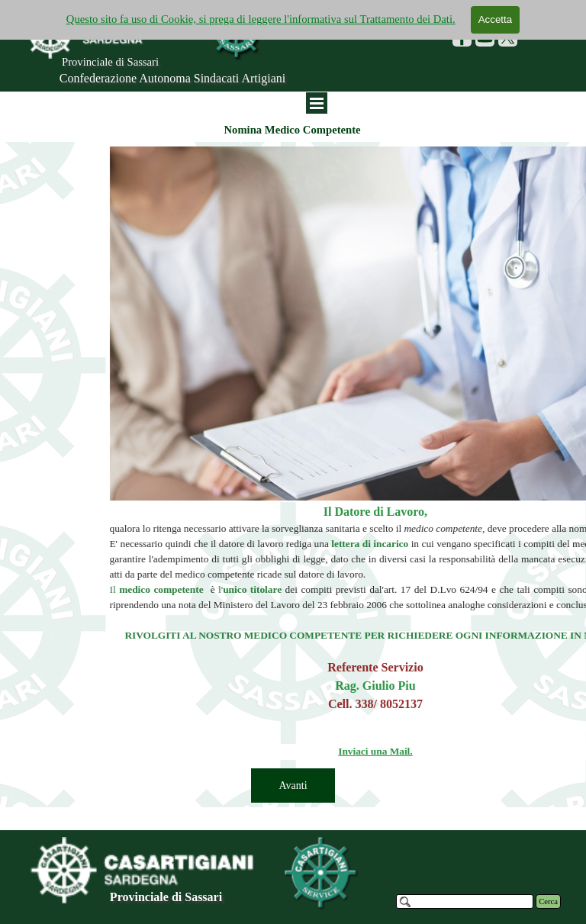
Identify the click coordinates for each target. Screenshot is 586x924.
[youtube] (485, 37)
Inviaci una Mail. (492, 751)
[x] (508, 37)
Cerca (548, 901)
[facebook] (462, 37)
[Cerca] (465, 901)
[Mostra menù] (317, 103)
